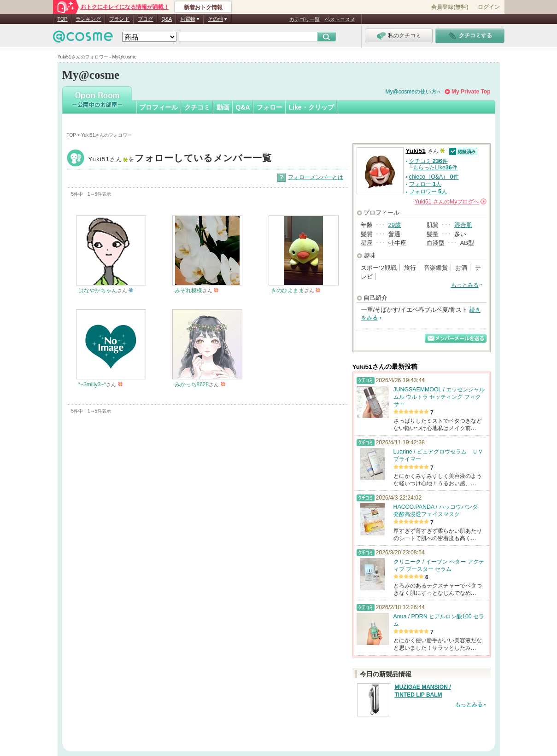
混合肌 (463, 225)
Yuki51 (180, 159)
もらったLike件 (435, 168)
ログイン (489, 7)
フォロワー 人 (428, 192)
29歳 (395, 225)
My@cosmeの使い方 (411, 92)
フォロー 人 (425, 184)
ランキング (88, 19)
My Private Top (471, 92)
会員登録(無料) (450, 7)
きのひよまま (287, 291)
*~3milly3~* (92, 384)
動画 (223, 107)
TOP (63, 19)
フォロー (270, 107)
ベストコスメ (340, 19)
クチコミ (197, 107)
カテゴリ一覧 (305, 19)
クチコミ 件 (428, 161)
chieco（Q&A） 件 (434, 177)
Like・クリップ (311, 107)
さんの (451, 202)
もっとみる (465, 285)
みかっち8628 (192, 384)
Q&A (167, 19)
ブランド (119, 19)
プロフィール (158, 107)
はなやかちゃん (98, 291)
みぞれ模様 (188, 291)
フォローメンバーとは (316, 177)
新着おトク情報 (203, 7)
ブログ (145, 19)
